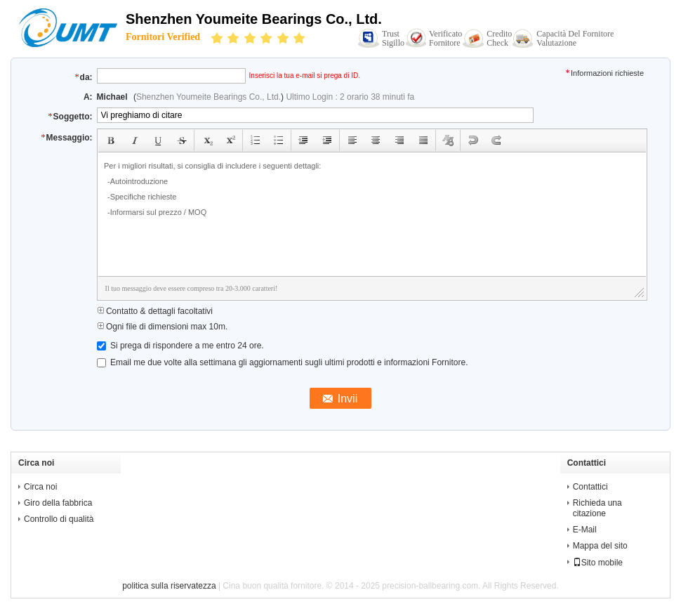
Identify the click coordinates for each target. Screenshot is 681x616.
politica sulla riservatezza (169, 586)
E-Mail (585, 530)
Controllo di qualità (59, 519)
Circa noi (40, 487)
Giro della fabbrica (58, 503)
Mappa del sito (600, 546)
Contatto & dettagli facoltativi (155, 311)
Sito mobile (598, 563)
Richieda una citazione (597, 508)
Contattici (590, 487)
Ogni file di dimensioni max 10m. (163, 327)
